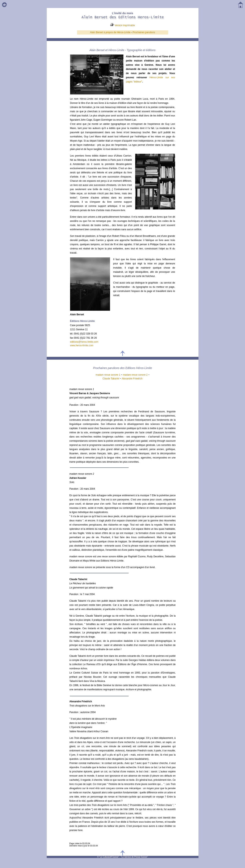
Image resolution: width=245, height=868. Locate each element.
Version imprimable (125, 25)
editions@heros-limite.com (84, 342)
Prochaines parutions (144, 32)
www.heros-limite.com (82, 345)
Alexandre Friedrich (132, 379)
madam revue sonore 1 (108, 375)
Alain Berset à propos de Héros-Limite (110, 32)
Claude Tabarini (111, 379)
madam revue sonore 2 (135, 375)
